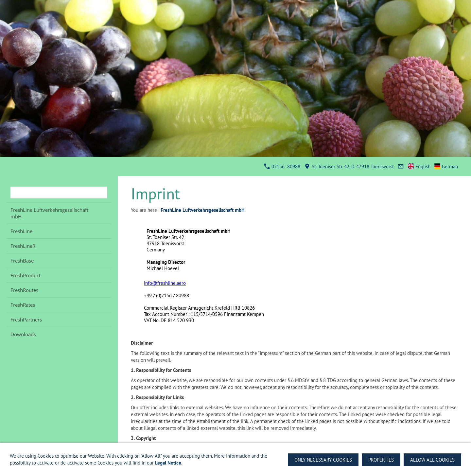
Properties (381, 460)
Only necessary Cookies (323, 460)
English (419, 166)
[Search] (59, 192)
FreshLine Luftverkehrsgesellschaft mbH (203, 210)
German (446, 166)
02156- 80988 (282, 166)
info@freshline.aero (165, 283)
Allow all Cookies (432, 460)
